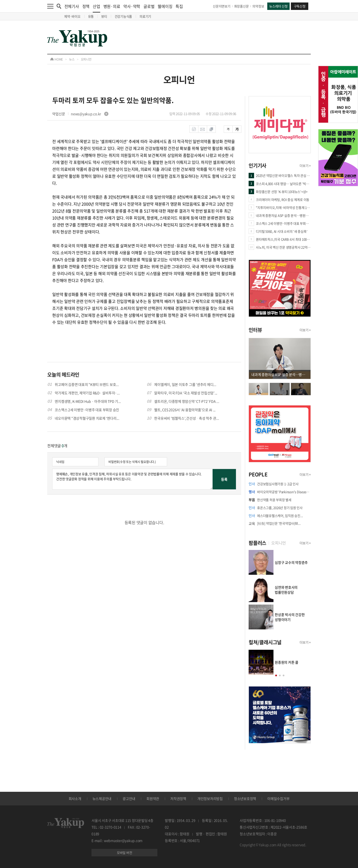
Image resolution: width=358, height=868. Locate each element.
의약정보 (258, 6)
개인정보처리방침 (210, 798)
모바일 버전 (125, 852)
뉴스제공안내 (102, 798)
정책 (86, 6)
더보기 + (305, 165)
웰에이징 (165, 6)
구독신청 (300, 6)
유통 (91, 16)
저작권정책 (178, 798)
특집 (179, 6)
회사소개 (75, 798)
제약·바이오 (72, 16)
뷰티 (104, 16)
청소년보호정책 (245, 798)
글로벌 (149, 6)
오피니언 (86, 59)
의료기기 (145, 16)
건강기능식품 (123, 16)
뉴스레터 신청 (278, 6)
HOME (57, 59)
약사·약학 (132, 6)
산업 (96, 8)
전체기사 (72, 6)
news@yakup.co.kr (90, 114)
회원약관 (153, 798)
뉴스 (72, 59)
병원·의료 (112, 6)
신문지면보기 (222, 6)
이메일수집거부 (278, 798)
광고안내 (129, 798)
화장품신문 (242, 6)
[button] (276, 675)
